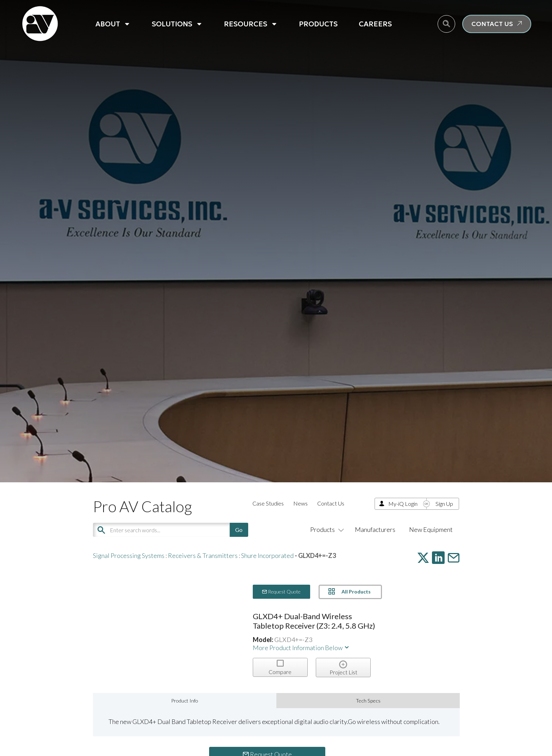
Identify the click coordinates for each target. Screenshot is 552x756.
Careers (375, 24)
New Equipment (431, 529)
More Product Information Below (301, 648)
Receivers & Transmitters (203, 555)
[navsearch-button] (446, 24)
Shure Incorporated (267, 555)
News (300, 503)
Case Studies (268, 503)
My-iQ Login (403, 504)
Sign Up (444, 504)
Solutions (177, 24)
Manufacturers (375, 529)
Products (318, 24)
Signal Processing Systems (129, 555)
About (113, 24)
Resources (251, 24)
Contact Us (331, 503)
